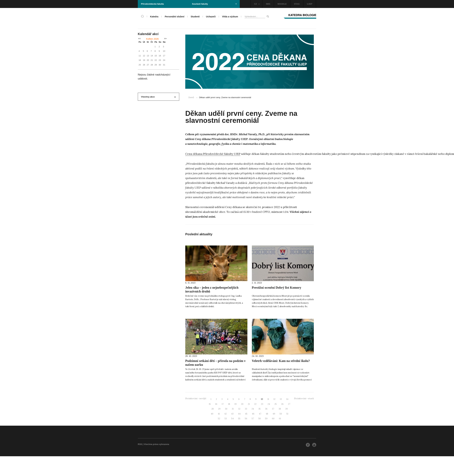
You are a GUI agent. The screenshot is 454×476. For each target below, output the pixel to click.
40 (212, 414)
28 (213, 409)
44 (239, 414)
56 (246, 419)
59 (266, 419)
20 (242, 404)
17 (223, 404)
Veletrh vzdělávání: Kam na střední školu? (281, 361)
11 (268, 399)
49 (274, 414)
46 (253, 414)
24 (269, 404)
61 (280, 419)
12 (274, 399)
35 (259, 409)
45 (246, 414)
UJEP (310, 4)
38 (280, 409)
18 (229, 404)
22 (255, 404)
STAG (297, 4)
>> (165, 39)
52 (219, 419)
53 (226, 419)
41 (219, 414)
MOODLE (282, 4)
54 (232, 419)
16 (216, 404)
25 (276, 404)
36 (266, 409)
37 (273, 409)
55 (239, 419)
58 (259, 419)
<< (139, 39)
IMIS (268, 4)
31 (233, 409)
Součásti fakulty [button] (214, 4)
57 (253, 419)
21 (249, 404)
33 (246, 409)
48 (267, 414)
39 (286, 409)
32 (239, 409)
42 (225, 414)
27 (289, 404)
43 (232, 414)
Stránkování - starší (304, 398)
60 (273, 419)
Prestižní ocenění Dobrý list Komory (277, 288)
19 (236, 404)
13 (281, 399)
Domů (191, 97)
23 (262, 404)
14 (287, 399)
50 (281, 414)
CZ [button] (257, 4)
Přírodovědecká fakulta (152, 4)
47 (260, 414)
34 (253, 409)
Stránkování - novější (196, 398)
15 (210, 404)
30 (226, 409)
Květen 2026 (152, 39)
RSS (140, 444)
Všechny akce (158, 97)
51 (287, 414)
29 (219, 409)
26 (282, 404)
